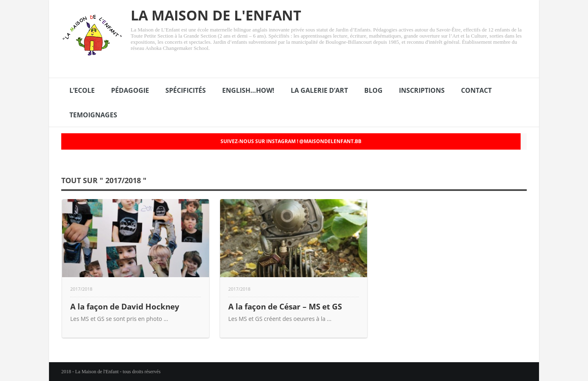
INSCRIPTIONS (422, 90)
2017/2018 (81, 289)
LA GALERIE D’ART (319, 90)
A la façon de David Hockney (125, 306)
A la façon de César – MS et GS (285, 306)
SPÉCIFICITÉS (186, 90)
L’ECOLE (82, 90)
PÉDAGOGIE (130, 90)
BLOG (373, 90)
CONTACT (476, 90)
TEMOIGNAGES (93, 115)
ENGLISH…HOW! (248, 90)
